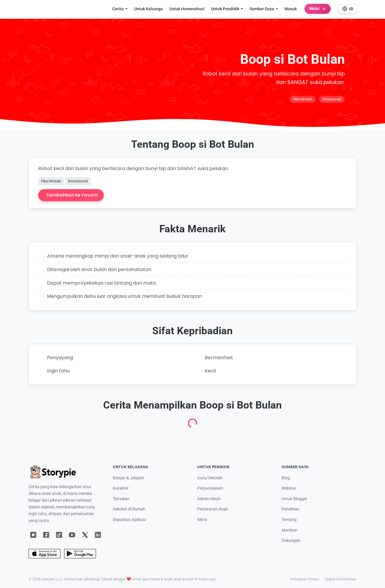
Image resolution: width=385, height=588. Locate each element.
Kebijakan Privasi (305, 579)
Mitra (202, 520)
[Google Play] (80, 554)
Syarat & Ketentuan (341, 579)
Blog (286, 478)
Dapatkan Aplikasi (129, 520)
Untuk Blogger (294, 499)
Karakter (121, 488)
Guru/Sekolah (210, 478)
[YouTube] (72, 535)
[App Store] (45, 554)
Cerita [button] (118, 9)
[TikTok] (59, 535)
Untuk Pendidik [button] (225, 9)
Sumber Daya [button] (262, 9)
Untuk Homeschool (187, 9)
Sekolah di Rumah (129, 509)
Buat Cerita (130, 195)
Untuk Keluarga (148, 9)
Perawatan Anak (212, 509)
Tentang (289, 520)
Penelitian (291, 509)
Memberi (289, 530)
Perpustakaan (210, 488)
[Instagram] (33, 535)
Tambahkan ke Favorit (72, 195)
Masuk (291, 9)
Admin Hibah (209, 499)
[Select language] (348, 9)
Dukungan (291, 541)
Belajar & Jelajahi (128, 478)
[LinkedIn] (98, 535)
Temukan (121, 499)
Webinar (289, 488)
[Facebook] (46, 535)
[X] (85, 535)
